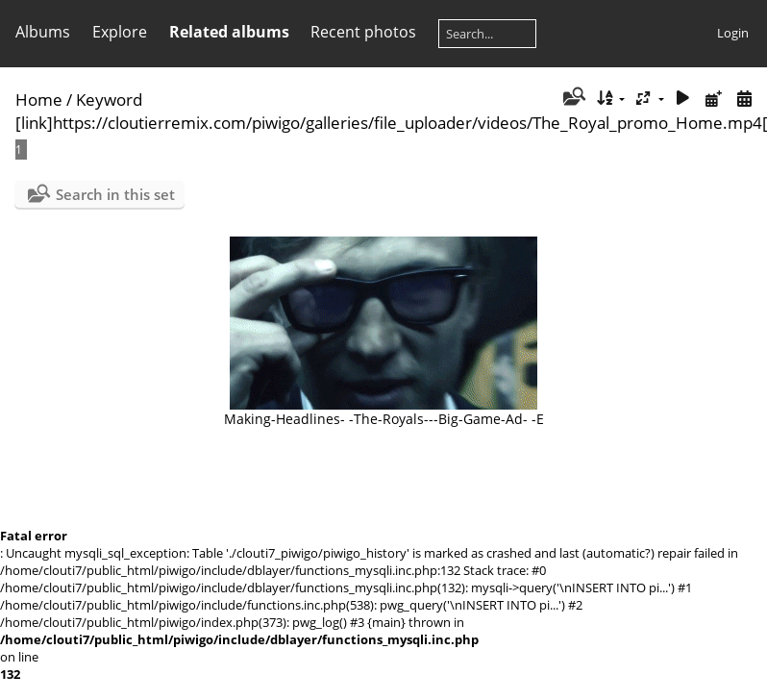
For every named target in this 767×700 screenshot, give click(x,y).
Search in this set (115, 194)
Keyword (109, 100)
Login (733, 33)
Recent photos (363, 32)
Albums (43, 32)
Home (39, 100)
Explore (120, 32)
